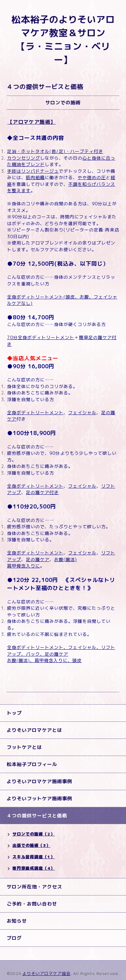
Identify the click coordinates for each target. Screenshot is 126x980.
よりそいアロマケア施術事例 (39, 781)
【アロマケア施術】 (32, 122)
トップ (14, 713)
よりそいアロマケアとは (34, 730)
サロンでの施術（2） (34, 834)
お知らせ (17, 921)
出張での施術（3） (31, 845)
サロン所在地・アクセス (34, 887)
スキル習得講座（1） (34, 857)
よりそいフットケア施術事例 (39, 798)
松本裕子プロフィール (32, 764)
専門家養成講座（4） (34, 868)
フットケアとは (24, 747)
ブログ (14, 938)
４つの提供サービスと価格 (37, 815)
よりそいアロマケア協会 (47, 973)
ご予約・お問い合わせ (32, 904)
